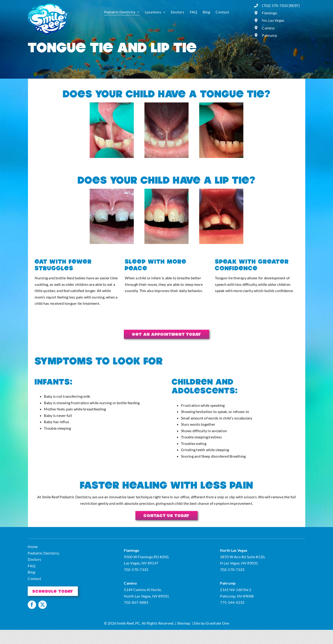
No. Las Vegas (273, 20)
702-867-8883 (136, 602)
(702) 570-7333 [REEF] (281, 5)
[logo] (48, 5)
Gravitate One (217, 623)
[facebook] (32, 605)
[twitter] (43, 605)
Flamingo (269, 13)
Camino (268, 28)
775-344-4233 (232, 602)
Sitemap (184, 623)
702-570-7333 (136, 569)
